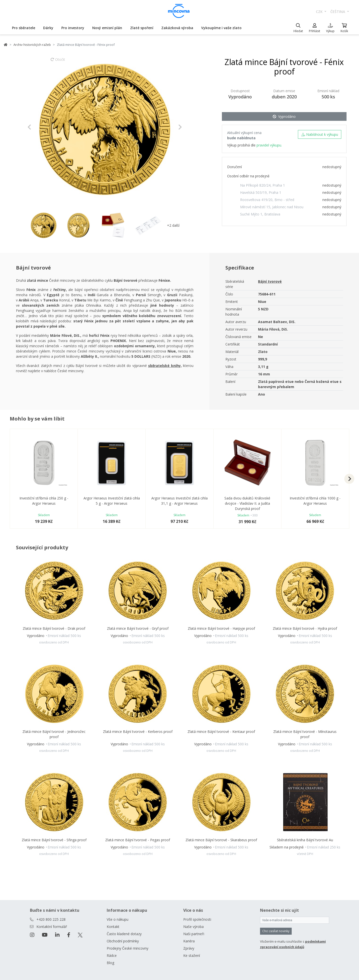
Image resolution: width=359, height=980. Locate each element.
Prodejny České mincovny (128, 948)
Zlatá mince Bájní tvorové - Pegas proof (138, 840)
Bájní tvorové (270, 281)
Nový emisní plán (107, 28)
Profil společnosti (197, 919)
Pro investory (73, 28)
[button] (39, 127)
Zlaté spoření (142, 28)
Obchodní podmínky (123, 941)
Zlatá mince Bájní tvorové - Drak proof (54, 628)
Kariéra (189, 941)
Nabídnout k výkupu (320, 134)
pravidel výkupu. (269, 145)
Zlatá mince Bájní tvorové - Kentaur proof (221, 732)
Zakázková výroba (177, 28)
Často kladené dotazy (124, 934)
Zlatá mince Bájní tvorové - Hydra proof (305, 628)
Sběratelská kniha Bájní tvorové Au (305, 840)
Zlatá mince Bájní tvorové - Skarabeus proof (221, 840)
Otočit (58, 62)
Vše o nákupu (118, 919)
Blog (110, 963)
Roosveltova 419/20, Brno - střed (267, 200)
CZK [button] (320, 12)
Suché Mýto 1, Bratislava (260, 214)
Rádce (112, 955)
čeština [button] (338, 12)
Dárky (48, 28)
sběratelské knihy (164, 366)
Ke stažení (192, 955)
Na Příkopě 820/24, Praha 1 (263, 185)
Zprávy (189, 948)
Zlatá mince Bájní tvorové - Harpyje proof (221, 628)
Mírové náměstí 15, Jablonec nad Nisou (272, 207)
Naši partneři (194, 934)
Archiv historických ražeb (32, 45)
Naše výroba (193, 927)
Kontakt (113, 927)
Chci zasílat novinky (276, 931)
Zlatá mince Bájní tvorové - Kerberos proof (138, 732)
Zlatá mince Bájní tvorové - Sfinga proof (54, 840)
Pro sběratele (24, 28)
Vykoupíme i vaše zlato (221, 28)
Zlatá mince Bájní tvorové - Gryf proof (138, 628)
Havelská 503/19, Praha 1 (261, 192)
